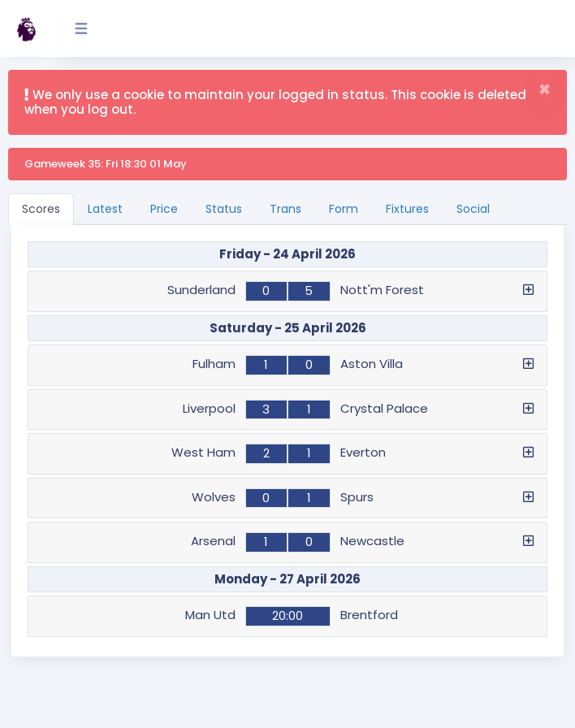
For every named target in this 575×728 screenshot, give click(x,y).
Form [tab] (344, 209)
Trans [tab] (285, 209)
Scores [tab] (41, 209)
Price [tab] (164, 209)
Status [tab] (224, 209)
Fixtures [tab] (407, 209)
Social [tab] (473, 209)
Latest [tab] (105, 209)
